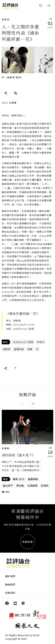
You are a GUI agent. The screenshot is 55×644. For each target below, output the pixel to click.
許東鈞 (6, 448)
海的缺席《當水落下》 (19, 455)
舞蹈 (5, 342)
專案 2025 (19, 479)
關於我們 (10, 576)
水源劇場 (32, 486)
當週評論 (19, 349)
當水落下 (8, 486)
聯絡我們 (10, 584)
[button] (23, 404)
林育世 (6, 19)
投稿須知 (10, 593)
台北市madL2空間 (23, 342)
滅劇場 (7, 349)
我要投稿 (28, 542)
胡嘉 (30, 349)
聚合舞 (20, 486)
